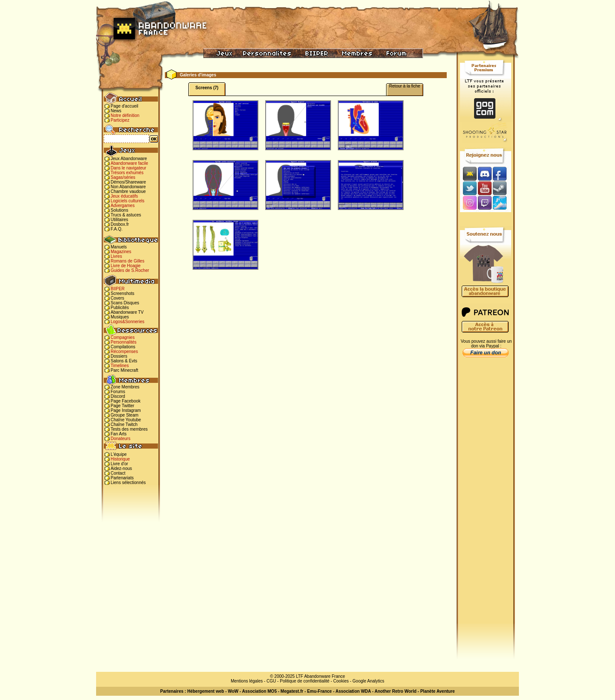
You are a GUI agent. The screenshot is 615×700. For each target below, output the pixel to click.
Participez (120, 120)
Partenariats (122, 478)
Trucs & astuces (126, 215)
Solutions (119, 210)
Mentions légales (247, 681)
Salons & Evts (124, 361)
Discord (118, 396)
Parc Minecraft (124, 370)
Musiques (120, 317)
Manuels (119, 247)
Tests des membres (129, 429)
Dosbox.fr (120, 224)
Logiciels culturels (127, 201)
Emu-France (319, 691)
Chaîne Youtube (126, 420)
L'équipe (119, 454)
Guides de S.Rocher (130, 270)
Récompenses (124, 351)
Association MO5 (259, 691)
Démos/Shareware (128, 182)
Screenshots (123, 293)
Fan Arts (119, 434)
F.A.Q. (117, 229)
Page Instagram (126, 410)
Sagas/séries (123, 177)
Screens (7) (207, 88)
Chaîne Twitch (124, 424)
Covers (117, 298)
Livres (116, 256)
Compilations (123, 347)
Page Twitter (122, 406)
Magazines (121, 252)
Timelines (120, 366)
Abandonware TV (127, 312)
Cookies (341, 681)
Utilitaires (119, 220)
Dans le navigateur (128, 168)
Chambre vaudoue (128, 191)
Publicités (120, 308)
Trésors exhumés (127, 173)
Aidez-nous (121, 468)
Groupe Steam (124, 415)
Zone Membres (125, 387)
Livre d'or (119, 464)
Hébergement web (205, 691)
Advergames (123, 206)
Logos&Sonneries (127, 322)
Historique (120, 459)
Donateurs (120, 439)
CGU (271, 681)
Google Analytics (368, 681)
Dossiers (119, 356)
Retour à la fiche (405, 86)
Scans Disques (125, 303)
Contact (118, 473)
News (116, 111)
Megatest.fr (292, 691)
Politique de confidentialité (305, 681)
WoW (233, 691)
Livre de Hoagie (126, 266)
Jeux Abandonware (129, 159)
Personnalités (124, 342)
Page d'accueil (124, 106)
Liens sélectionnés (128, 483)
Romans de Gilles (127, 261)
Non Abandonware (128, 187)
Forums (118, 392)
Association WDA (353, 691)
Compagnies (123, 337)
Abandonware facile (129, 163)
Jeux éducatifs (124, 196)
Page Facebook (126, 401)
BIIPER (118, 289)
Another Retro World (395, 691)
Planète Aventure (438, 691)
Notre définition (125, 115)
